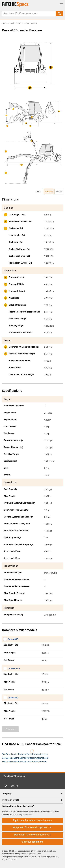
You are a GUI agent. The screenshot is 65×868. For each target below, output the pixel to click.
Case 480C (13, 698)
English (15, 786)
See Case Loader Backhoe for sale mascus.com (24, 762)
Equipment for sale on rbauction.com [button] (32, 820)
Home (4, 23)
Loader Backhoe (16, 23)
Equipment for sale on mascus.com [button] (32, 835)
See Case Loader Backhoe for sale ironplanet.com (25, 758)
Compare (10, 729)
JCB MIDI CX (14, 668)
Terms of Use (35, 854)
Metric (59, 192)
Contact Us (20, 776)
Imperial (49, 192)
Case (28, 23)
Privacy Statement (22, 854)
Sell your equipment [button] (32, 842)
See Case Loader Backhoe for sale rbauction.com (25, 754)
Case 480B (13, 639)
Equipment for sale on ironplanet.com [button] (33, 827)
